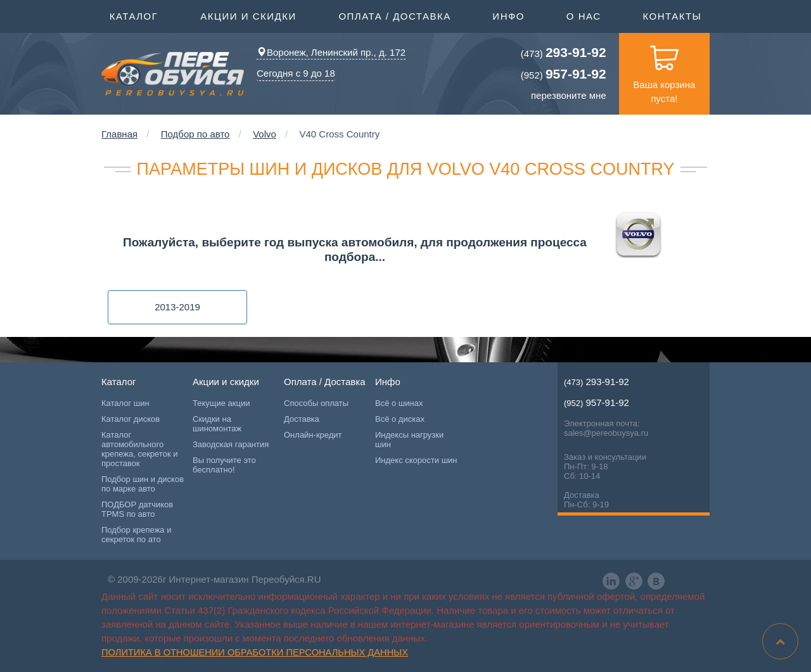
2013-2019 (177, 307)
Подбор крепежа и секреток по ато (136, 535)
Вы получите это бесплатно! (224, 465)
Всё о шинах (399, 403)
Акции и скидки (248, 15)
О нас (584, 16)
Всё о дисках (400, 419)
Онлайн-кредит (313, 435)
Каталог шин (125, 403)
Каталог (134, 15)
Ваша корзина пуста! (664, 68)
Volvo (265, 134)
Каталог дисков (131, 419)
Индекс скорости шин (416, 460)
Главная (119, 134)
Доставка (302, 419)
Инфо (508, 15)
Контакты (672, 16)
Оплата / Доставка (394, 15)
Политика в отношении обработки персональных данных (255, 652)
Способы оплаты (316, 403)
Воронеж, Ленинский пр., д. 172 (331, 52)
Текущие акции (221, 403)
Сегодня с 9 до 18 (296, 73)
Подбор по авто (195, 134)
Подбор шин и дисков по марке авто (143, 484)
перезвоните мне (569, 95)
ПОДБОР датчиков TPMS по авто (137, 509)
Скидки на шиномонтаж (217, 424)
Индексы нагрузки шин (409, 440)
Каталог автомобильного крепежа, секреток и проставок (139, 449)
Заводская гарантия (231, 444)
